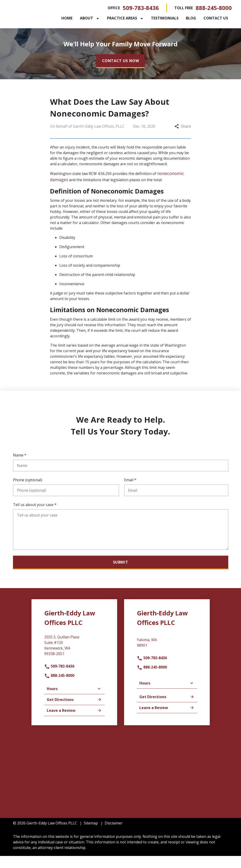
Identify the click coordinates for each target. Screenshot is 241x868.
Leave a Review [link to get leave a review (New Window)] (74, 722)
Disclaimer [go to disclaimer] (114, 835)
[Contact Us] (90, 31)
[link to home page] (42, 20)
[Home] (84, 18)
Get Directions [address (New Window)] (74, 712)
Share (183, 138)
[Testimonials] (181, 18)
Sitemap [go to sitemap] (91, 835)
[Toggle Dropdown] (115, 18)
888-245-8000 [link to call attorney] (214, 8)
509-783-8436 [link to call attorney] (141, 8)
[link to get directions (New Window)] (74, 659)
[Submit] (121, 575)
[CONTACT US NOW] (121, 73)
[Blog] (208, 18)
